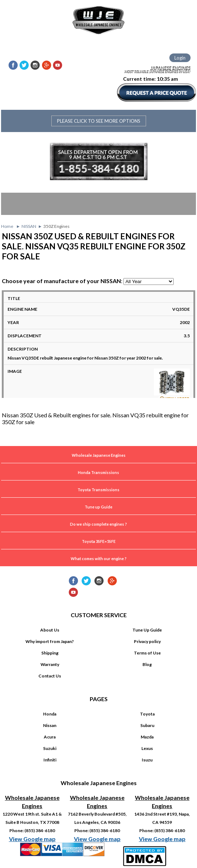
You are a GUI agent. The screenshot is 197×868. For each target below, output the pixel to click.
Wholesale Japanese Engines (99, 455)
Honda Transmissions (98, 472)
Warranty (50, 664)
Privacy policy (147, 641)
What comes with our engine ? (99, 559)
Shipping (50, 653)
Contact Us (50, 676)
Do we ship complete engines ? (98, 524)
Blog (147, 664)
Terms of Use (147, 653)
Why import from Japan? (50, 641)
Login (180, 58)
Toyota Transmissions (98, 490)
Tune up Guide (98, 507)
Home (7, 226)
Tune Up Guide (147, 630)
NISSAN (29, 226)
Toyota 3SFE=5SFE (99, 541)
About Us (50, 630)
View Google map (32, 839)
